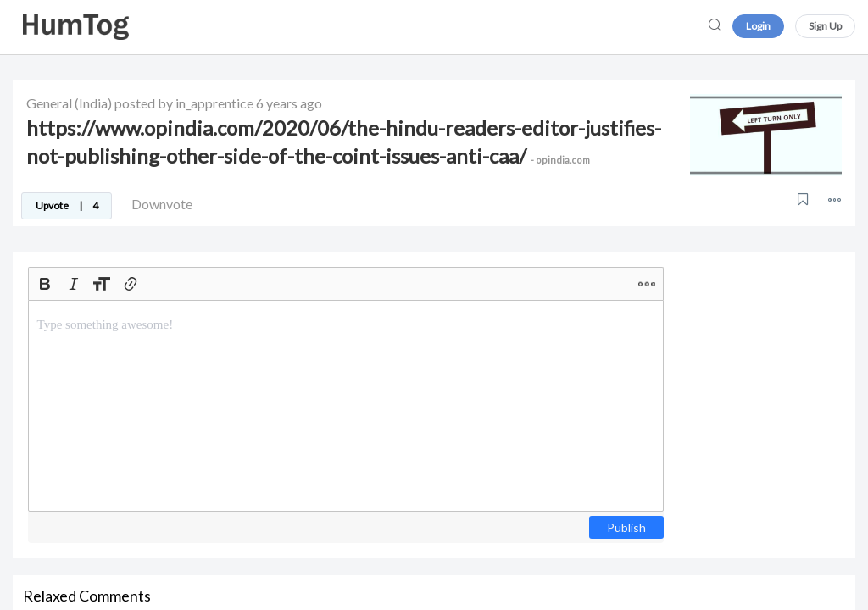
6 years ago (289, 103)
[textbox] (346, 406)
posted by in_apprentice (184, 103)
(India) (93, 103)
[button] (835, 200)
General (49, 103)
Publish (626, 527)
